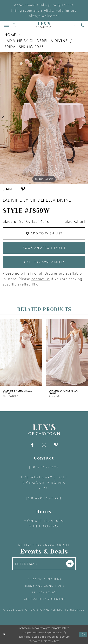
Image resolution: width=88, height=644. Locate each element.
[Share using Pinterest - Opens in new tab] (23, 189)
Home (10, 35)
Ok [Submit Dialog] (83, 634)
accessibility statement (45, 599)
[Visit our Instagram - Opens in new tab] (44, 445)
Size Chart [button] (75, 221)
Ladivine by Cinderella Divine (36, 41)
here (57, 641)
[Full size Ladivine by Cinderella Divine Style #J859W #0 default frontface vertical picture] (44, 118)
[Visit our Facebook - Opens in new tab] (32, 445)
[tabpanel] (44, 118)
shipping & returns (45, 579)
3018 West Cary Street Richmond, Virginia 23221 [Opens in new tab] (44, 483)
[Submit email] (70, 564)
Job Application (44, 498)
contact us (41, 279)
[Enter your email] (44, 564)
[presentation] (21, 353)
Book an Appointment (44, 248)
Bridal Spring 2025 (24, 47)
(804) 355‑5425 (44, 467)
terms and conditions (45, 586)
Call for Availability (44, 262)
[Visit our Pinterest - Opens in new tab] (56, 445)
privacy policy (45, 592)
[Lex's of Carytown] (44, 25)
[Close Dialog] (4, 634)
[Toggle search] (14, 25)
